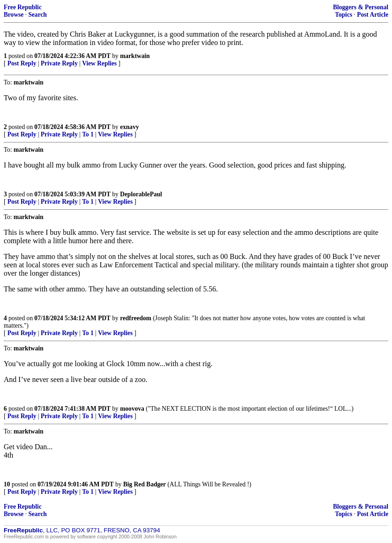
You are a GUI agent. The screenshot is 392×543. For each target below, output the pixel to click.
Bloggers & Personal (361, 7)
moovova (132, 409)
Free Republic (23, 7)
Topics (344, 15)
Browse (14, 15)
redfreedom (136, 318)
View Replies (100, 63)
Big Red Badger (145, 484)
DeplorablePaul (141, 194)
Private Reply (59, 63)
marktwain (135, 56)
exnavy (130, 127)
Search (38, 15)
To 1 (88, 134)
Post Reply (22, 63)
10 (7, 484)
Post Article (373, 15)
